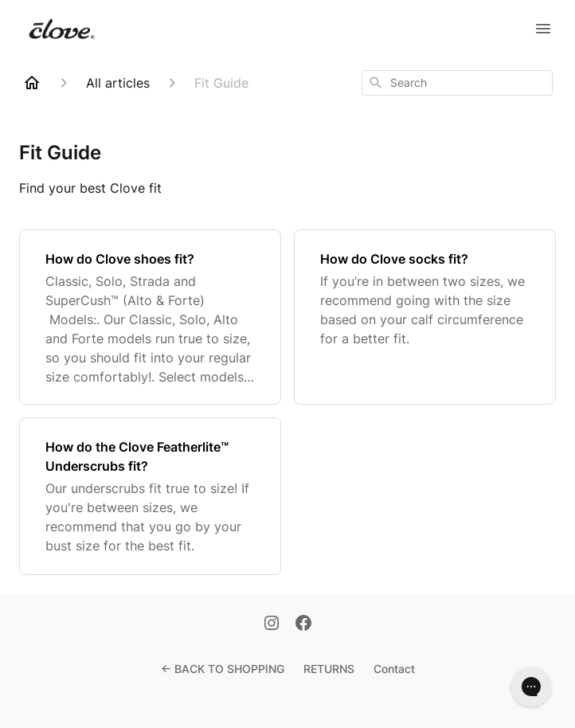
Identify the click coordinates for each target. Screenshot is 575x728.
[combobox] (457, 83)
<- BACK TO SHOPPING (223, 669)
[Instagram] (272, 624)
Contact (394, 669)
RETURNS (329, 669)
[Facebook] (303, 624)
